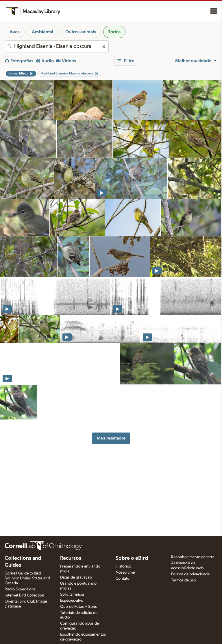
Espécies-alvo (72, 601)
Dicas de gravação (76, 577)
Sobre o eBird (132, 558)
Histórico (123, 566)
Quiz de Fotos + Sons (78, 607)
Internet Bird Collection (24, 595)
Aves (15, 32)
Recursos (71, 558)
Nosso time (125, 572)
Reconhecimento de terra (193, 557)
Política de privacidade (190, 574)
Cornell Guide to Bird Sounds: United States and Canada (27, 578)
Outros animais (81, 32)
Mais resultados (111, 438)
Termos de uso (184, 580)
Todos (114, 32)
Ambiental (42, 32)
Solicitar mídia (72, 594)
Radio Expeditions (20, 589)
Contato (123, 579)
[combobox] (57, 46)
